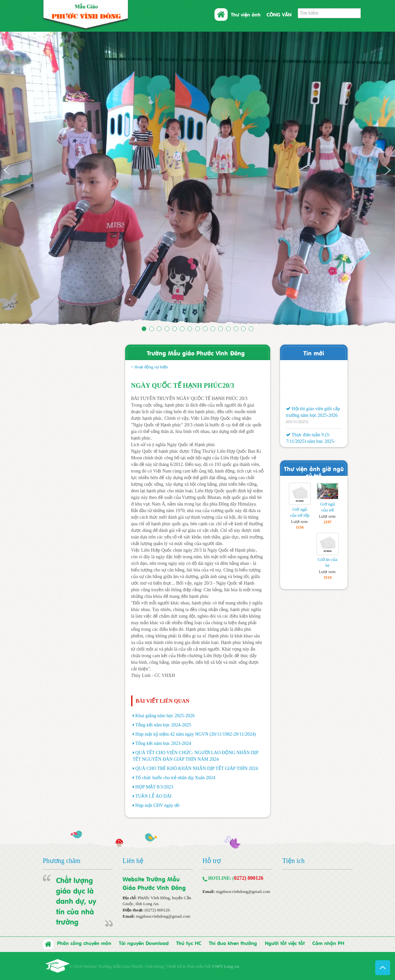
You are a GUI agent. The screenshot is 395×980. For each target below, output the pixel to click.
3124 (327, 577)
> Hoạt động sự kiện (150, 367)
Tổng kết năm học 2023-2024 (163, 743)
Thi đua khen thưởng (233, 943)
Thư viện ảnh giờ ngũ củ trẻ (314, 472)
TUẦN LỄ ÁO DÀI (154, 796)
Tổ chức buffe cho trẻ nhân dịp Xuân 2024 (175, 778)
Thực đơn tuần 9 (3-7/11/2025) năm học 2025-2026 (310, 442)
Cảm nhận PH (328, 943)
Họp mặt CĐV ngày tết (157, 805)
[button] (30, 180)
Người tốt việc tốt (285, 943)
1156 (300, 527)
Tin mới (314, 353)
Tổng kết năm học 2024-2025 (163, 725)
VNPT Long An (226, 966)
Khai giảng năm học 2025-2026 (165, 716)
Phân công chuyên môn (84, 943)
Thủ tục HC (189, 943)
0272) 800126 (249, 878)
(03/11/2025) (297, 423)
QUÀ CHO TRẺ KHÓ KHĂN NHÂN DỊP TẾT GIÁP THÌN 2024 (197, 768)
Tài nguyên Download (144, 943)
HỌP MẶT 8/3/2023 (154, 787)
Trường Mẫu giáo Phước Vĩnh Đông (196, 353)
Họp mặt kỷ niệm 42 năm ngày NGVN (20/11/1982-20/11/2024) (196, 734)
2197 (327, 522)
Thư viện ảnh (246, 14)
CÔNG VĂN (279, 14)
